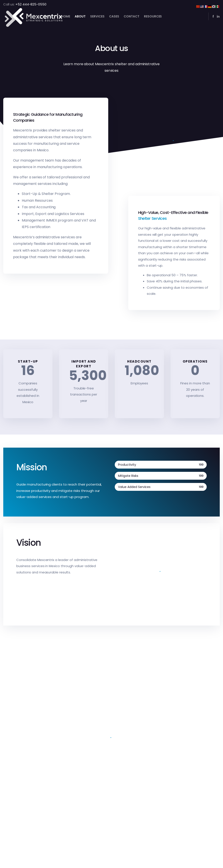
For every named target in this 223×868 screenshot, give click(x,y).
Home (66, 16)
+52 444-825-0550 (31, 4)
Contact (132, 16)
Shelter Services (152, 218)
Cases (114, 16)
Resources (153, 16)
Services (97, 16)
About (80, 16)
